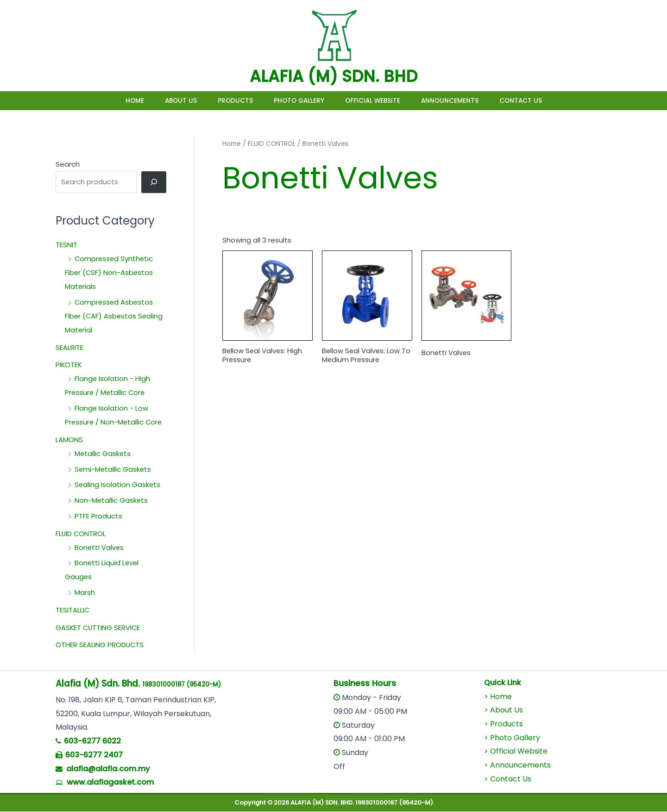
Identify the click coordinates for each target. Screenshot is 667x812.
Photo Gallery (299, 101)
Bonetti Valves (100, 548)
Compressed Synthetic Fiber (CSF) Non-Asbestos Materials (110, 273)
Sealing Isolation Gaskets (118, 485)
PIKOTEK (69, 365)
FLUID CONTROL (81, 534)
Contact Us (541, 101)
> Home (498, 697)
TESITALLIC (73, 610)
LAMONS (69, 440)
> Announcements (517, 765)
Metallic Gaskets (103, 454)
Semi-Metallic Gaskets (113, 470)
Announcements (464, 101)
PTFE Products (98, 516)
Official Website (380, 101)
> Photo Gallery (512, 738)
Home (114, 101)
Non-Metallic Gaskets (112, 501)
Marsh (85, 593)
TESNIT (66, 246)
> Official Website (516, 752)
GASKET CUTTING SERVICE (99, 628)
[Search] (154, 182)
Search (68, 164)
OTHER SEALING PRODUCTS (100, 646)
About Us (167, 101)
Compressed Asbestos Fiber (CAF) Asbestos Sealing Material (115, 316)
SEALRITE (69, 348)
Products (228, 101)
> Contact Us (508, 779)
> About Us (503, 711)
